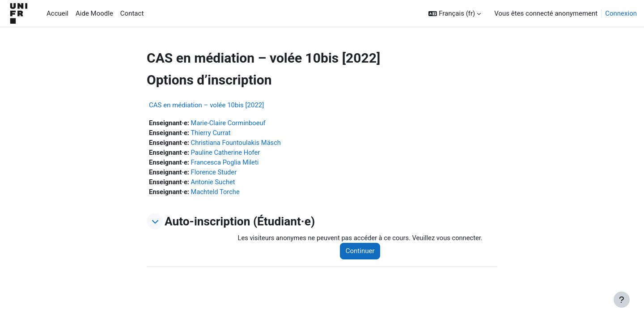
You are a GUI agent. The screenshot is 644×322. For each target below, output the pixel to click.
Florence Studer (215, 174)
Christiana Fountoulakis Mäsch (238, 143)
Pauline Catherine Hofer (227, 153)
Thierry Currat (212, 133)
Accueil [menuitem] (57, 13)
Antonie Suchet (214, 183)
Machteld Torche (217, 194)
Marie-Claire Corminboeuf (230, 123)
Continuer (363, 253)
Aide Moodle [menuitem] (94, 13)
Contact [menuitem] (132, 13)
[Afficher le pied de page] (622, 300)
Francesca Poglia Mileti (227, 163)
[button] (455, 14)
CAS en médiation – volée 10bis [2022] (206, 105)
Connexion (621, 13)
